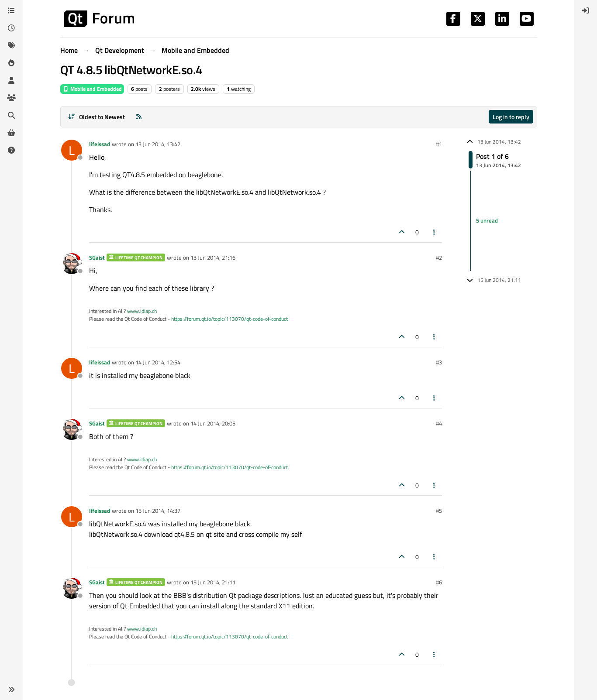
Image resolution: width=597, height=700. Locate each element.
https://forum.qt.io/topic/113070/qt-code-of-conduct (229, 319)
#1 (439, 144)
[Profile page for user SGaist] (72, 264)
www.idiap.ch (142, 311)
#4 (439, 423)
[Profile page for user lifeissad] (72, 150)
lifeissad (100, 144)
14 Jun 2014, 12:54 (158, 362)
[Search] (11, 115)
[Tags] (11, 45)
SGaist (97, 257)
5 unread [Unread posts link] (487, 221)
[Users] (11, 80)
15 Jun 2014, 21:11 (213, 582)
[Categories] (11, 10)
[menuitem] (586, 10)
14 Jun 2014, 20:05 (213, 423)
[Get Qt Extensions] (11, 133)
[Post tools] (434, 232)
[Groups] (11, 98)
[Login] (586, 10)
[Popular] (11, 63)
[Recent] (11, 28)
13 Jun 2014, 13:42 (158, 144)
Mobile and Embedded (92, 89)
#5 (439, 511)
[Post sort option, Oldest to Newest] (97, 117)
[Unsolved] (11, 150)
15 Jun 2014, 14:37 (158, 511)
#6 (439, 582)
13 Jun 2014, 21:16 (213, 257)
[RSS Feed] (139, 117)
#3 (439, 362)
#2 (439, 257)
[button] (11, 690)
